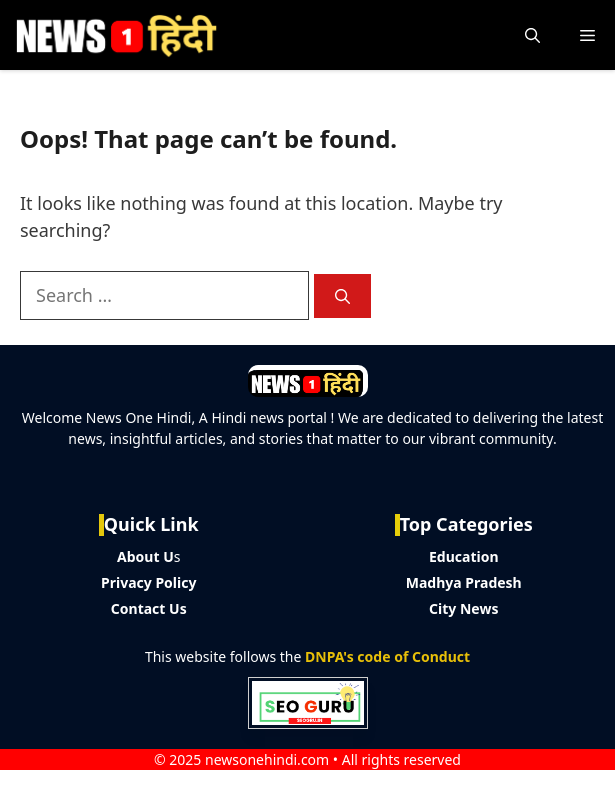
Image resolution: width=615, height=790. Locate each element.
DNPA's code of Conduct (387, 656)
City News (463, 608)
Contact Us (149, 608)
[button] (532, 35)
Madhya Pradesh (464, 582)
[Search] (342, 296)
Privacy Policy (148, 582)
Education (464, 556)
